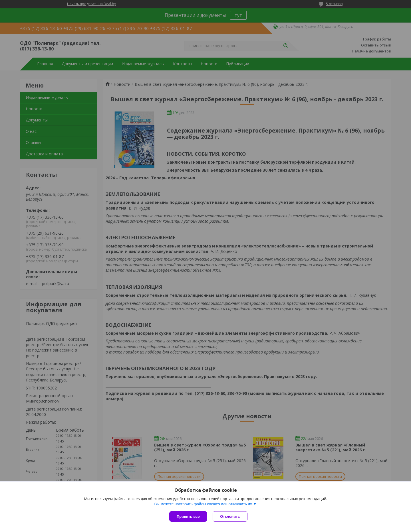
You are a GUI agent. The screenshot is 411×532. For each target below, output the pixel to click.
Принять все (188, 516)
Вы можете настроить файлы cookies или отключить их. (204, 504)
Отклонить (230, 516)
